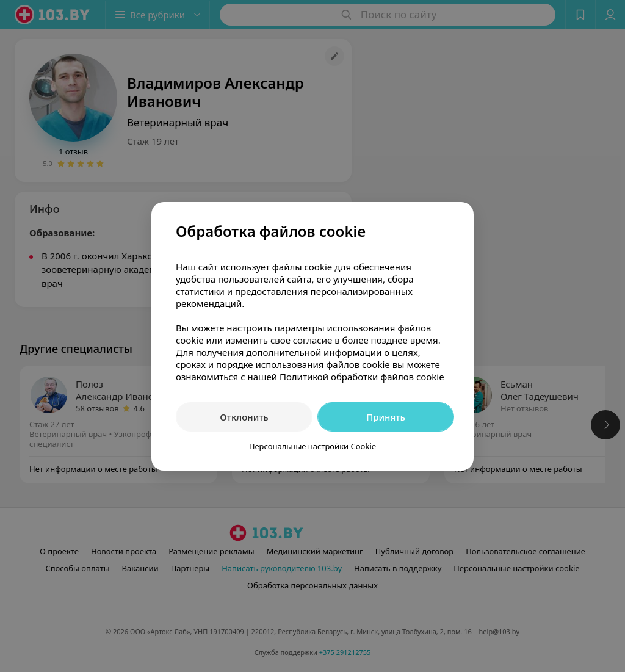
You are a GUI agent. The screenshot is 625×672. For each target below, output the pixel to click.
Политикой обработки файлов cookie (362, 377)
